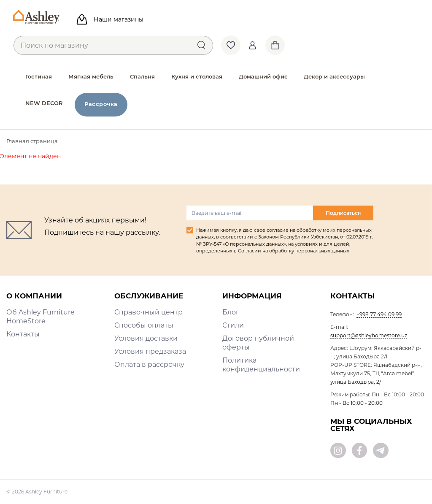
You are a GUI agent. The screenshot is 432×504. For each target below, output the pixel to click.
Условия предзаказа (150, 351)
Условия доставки (146, 338)
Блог (231, 312)
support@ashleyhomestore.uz (369, 335)
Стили (233, 325)
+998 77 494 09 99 (379, 314)
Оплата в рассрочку (149, 364)
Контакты (23, 334)
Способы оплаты (144, 325)
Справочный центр (148, 312)
